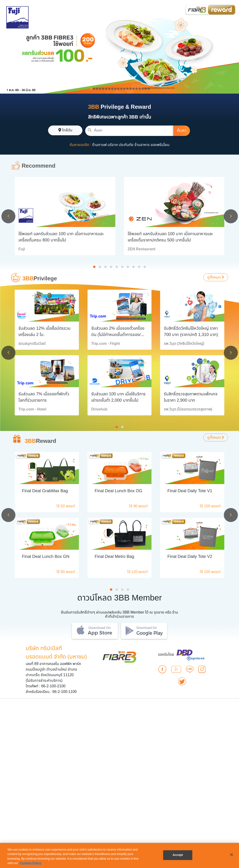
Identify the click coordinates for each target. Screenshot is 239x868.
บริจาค (113, 145)
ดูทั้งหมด (216, 277)
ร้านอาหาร (142, 145)
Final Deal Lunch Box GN (46, 557)
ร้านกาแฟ (99, 145)
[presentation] (8, 216)
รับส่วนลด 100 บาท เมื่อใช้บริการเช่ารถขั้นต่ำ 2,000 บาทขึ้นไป (118, 397)
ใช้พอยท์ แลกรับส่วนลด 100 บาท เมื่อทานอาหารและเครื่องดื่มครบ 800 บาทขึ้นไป (61, 237)
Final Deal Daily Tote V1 (190, 491)
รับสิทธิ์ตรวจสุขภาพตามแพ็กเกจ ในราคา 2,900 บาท (191, 397)
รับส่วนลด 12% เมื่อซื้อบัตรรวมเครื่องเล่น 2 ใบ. (44, 332)
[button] (94, 267)
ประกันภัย (126, 145)
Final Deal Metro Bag (114, 557)
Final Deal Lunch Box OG (119, 491)
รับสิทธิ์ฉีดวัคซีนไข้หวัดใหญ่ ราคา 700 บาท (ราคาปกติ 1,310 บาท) (191, 332)
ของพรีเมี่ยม (160, 145)
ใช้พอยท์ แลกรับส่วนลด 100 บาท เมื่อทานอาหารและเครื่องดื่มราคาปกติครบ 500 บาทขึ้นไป (170, 237)
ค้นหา (182, 131)
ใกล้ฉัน (65, 130)
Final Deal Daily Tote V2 (190, 557)
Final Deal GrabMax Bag (45, 491)
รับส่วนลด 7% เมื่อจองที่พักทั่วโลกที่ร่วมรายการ (44, 397)
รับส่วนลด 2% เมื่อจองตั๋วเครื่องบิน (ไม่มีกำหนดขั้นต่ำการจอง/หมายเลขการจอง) (118, 335)
